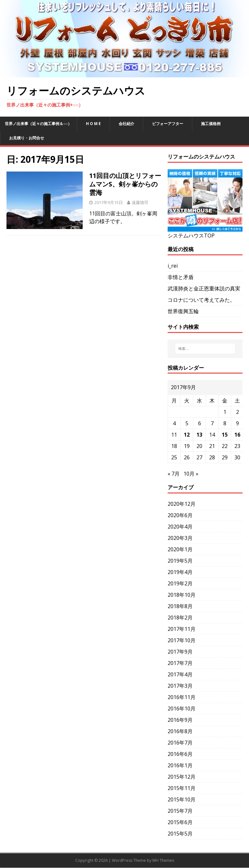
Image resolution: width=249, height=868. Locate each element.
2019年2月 (180, 583)
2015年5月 (180, 834)
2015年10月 (182, 799)
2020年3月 (180, 538)
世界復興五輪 (183, 311)
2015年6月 (180, 822)
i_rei (173, 266)
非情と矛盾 (181, 277)
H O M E (93, 124)
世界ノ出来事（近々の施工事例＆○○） (38, 124)
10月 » (191, 474)
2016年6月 (180, 754)
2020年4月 (180, 527)
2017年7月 (180, 663)
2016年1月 (180, 765)
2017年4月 (180, 674)
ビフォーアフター (168, 124)
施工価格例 (211, 124)
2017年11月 (182, 629)
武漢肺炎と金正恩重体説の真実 (204, 288)
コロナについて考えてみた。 (201, 300)
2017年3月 (180, 686)
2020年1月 (180, 549)
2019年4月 (180, 572)
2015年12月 (182, 777)
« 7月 (174, 474)
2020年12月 (182, 504)
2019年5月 (180, 561)
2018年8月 (180, 606)
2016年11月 (182, 697)
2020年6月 (180, 515)
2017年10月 (182, 640)
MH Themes (163, 860)
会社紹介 (126, 124)
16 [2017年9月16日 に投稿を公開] (237, 435)
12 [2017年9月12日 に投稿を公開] (187, 435)
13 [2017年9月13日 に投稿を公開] (199, 435)
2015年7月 (180, 811)
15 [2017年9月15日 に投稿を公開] (225, 435)
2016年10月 (182, 708)
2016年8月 (180, 731)
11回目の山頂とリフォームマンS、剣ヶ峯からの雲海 (125, 184)
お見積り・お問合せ (27, 138)
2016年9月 (180, 720)
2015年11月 (182, 788)
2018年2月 (180, 618)
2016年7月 (180, 743)
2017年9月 (180, 652)
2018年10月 (182, 595)
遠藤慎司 (140, 202)
